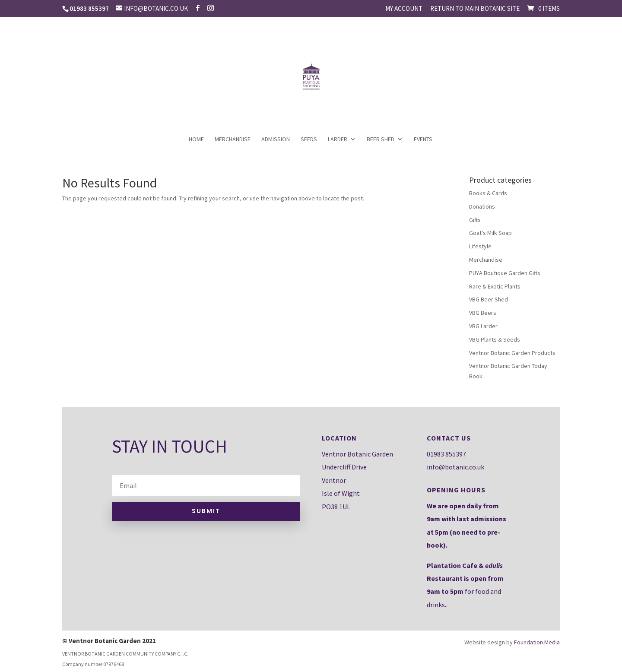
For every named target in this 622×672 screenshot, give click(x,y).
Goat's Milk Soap (490, 233)
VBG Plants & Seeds (495, 339)
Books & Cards (488, 193)
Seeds (309, 139)
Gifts (475, 220)
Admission (276, 139)
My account (404, 9)
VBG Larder (483, 326)
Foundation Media (537, 642)
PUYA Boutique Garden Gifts (505, 273)
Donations (482, 206)
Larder (338, 139)
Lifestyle (480, 246)
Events (423, 139)
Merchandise (233, 139)
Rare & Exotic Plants (495, 286)
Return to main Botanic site (475, 9)
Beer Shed (381, 139)
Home (196, 139)
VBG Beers (483, 313)
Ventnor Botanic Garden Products (512, 353)
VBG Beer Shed (489, 299)
